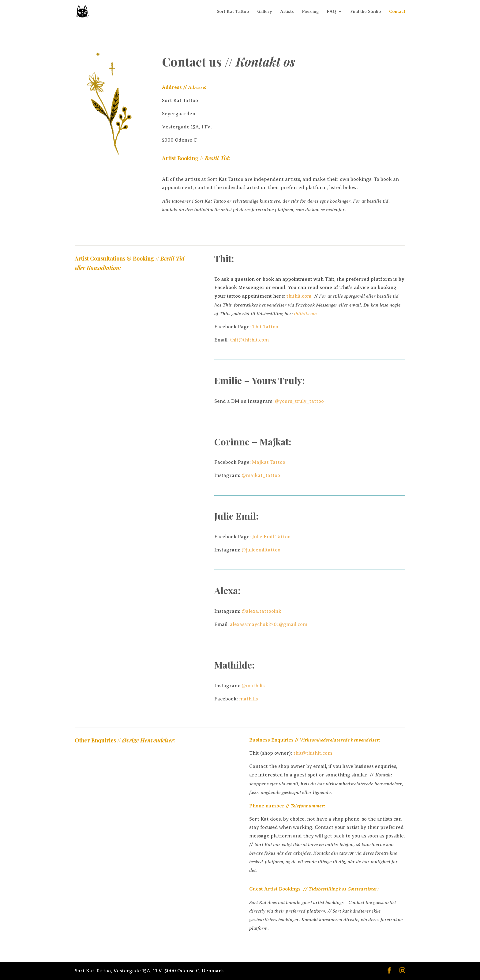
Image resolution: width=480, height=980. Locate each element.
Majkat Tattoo (269, 462)
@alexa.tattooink (261, 611)
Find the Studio (366, 11)
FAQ (331, 11)
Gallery (265, 11)
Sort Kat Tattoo (233, 11)
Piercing (310, 11)
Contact (397, 11)
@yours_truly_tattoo (299, 401)
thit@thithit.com (249, 340)
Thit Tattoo (265, 327)
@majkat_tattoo (261, 475)
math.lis (248, 699)
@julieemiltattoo (261, 550)
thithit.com (300, 296)
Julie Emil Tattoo (271, 537)
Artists (287, 11)
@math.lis (253, 686)
